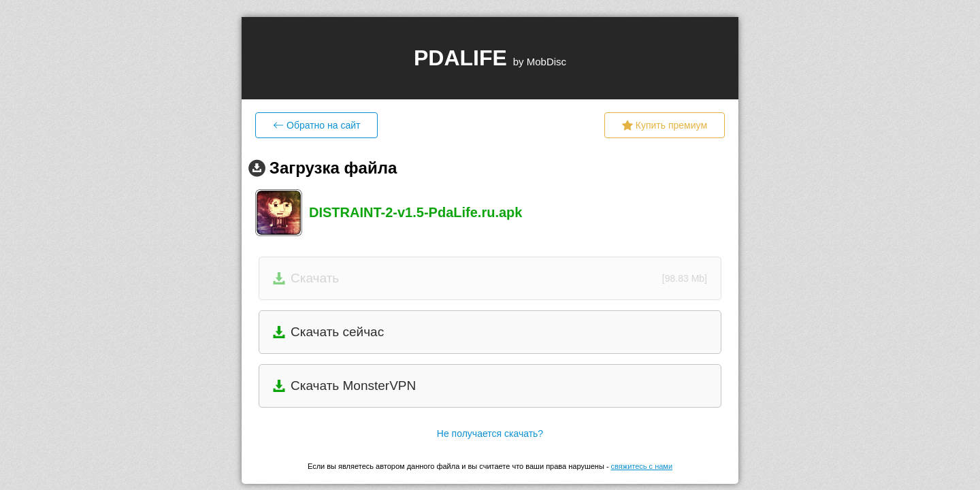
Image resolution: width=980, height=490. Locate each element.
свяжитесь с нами (642, 466)
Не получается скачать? (490, 434)
